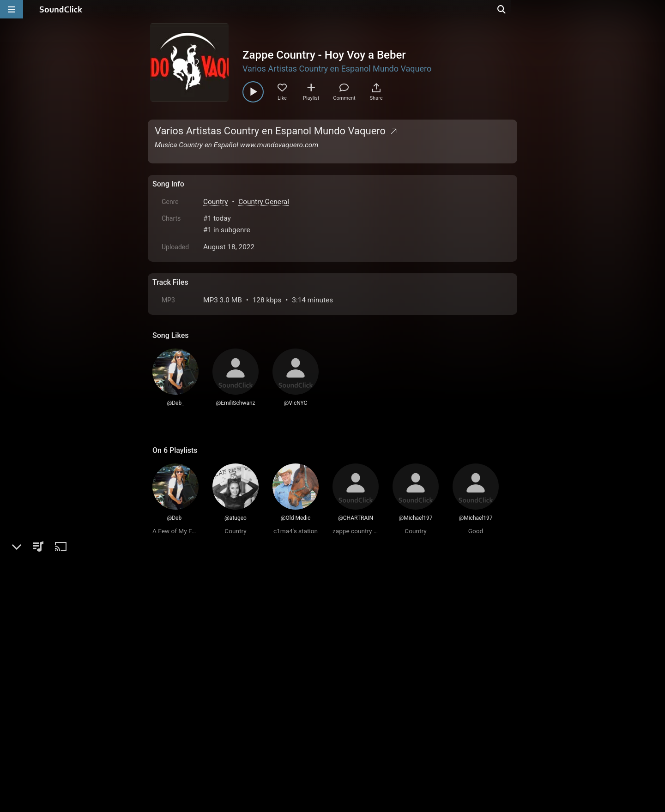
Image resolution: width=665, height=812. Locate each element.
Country (215, 202)
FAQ (191, 738)
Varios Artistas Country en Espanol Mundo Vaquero (337, 69)
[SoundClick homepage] (61, 9)
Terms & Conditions (237, 738)
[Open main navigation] (12, 9)
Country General (264, 202)
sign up (189, 606)
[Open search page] (656, 9)
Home (166, 738)
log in (222, 606)
